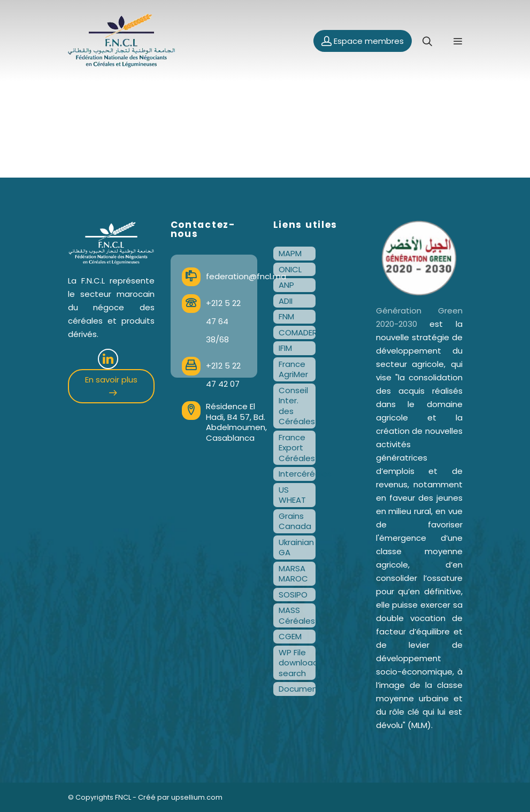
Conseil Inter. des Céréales (297, 406)
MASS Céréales (297, 615)
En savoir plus (111, 385)
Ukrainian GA (296, 547)
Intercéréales (297, 474)
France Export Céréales (297, 448)
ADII (286, 301)
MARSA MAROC (293, 574)
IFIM (285, 348)
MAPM (290, 253)
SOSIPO (293, 595)
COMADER (297, 332)
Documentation (297, 689)
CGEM (290, 636)
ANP (286, 285)
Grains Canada (295, 521)
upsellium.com (197, 797)
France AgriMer (293, 369)
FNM (286, 316)
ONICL (290, 269)
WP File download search (297, 663)
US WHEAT (292, 495)
